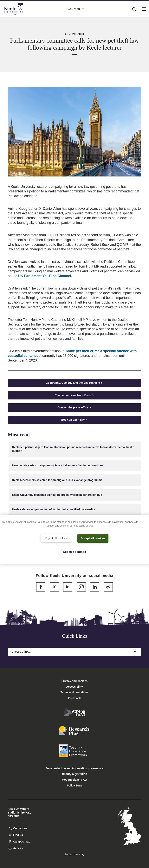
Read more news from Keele (74, 395)
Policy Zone (75, 786)
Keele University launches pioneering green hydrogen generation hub (57, 495)
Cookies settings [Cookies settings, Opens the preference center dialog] (75, 552)
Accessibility (14, 19)
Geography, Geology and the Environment (74, 383)
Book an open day (75, 420)
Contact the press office (74, 408)
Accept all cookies (93, 538)
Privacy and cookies (75, 681)
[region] (74, 539)
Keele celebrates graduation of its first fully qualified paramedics (54, 509)
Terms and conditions (74, 692)
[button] (134, 8)
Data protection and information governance (75, 768)
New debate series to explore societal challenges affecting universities (58, 465)
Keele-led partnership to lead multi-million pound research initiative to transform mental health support (73, 449)
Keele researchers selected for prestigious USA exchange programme (57, 480)
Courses (76, 8)
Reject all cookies (56, 538)
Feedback (75, 698)
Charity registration (74, 774)
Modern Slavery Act (74, 780)
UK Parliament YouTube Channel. (45, 276)
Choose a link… (74, 652)
